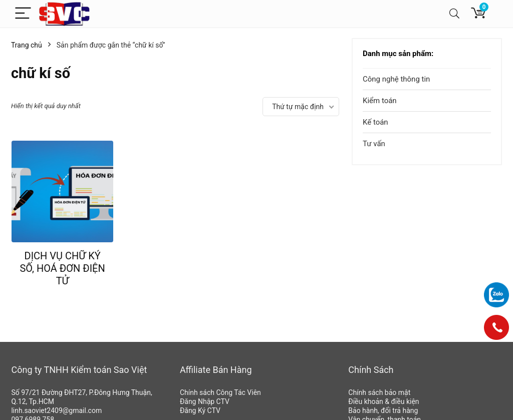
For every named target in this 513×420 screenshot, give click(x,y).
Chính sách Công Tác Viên (220, 392)
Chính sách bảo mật (379, 392)
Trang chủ (27, 45)
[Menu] (23, 14)
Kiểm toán (380, 101)
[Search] (454, 14)
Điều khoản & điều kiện (383, 401)
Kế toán (375, 122)
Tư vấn (374, 144)
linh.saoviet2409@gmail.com (56, 410)
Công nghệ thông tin (396, 79)
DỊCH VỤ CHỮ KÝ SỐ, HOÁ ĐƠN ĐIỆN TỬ (62, 268)
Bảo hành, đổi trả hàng (383, 410)
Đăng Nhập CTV (205, 401)
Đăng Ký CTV (200, 410)
